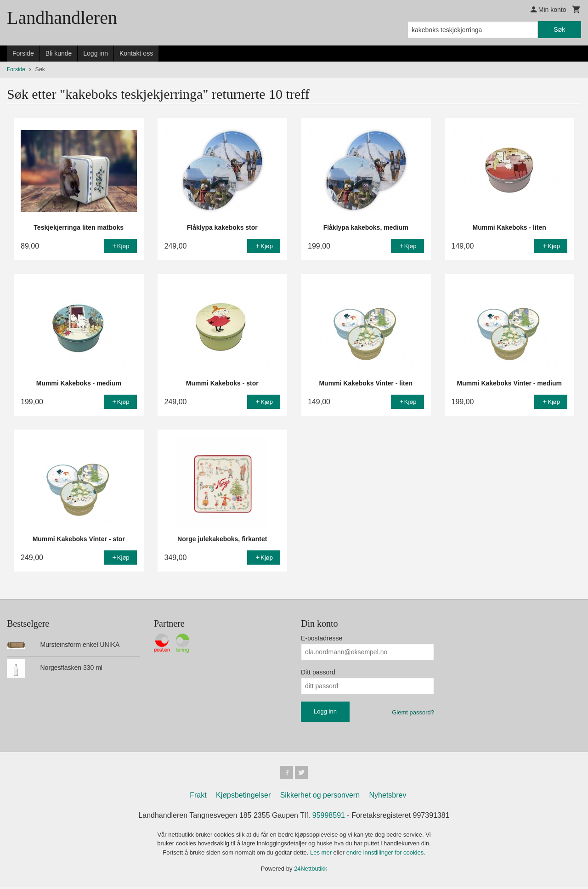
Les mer (322, 854)
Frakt (198, 797)
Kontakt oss (136, 53)
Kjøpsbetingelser (243, 797)
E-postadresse (322, 638)
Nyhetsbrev (388, 797)
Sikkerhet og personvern (320, 797)
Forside (23, 53)
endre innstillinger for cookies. (386, 854)
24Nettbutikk (311, 870)
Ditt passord (318, 672)
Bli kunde (59, 53)
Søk (559, 29)
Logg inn (96, 53)
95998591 (329, 817)
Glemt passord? (413, 712)
